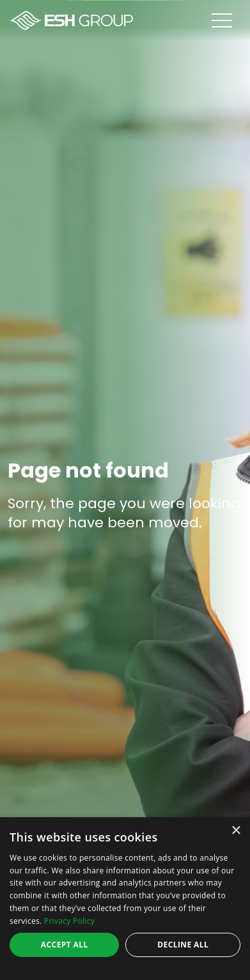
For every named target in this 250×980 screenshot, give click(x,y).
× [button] (236, 831)
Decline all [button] (183, 945)
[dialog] (125, 899)
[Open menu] (231, 20)
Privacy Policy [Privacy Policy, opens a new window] (69, 921)
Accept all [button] (65, 945)
